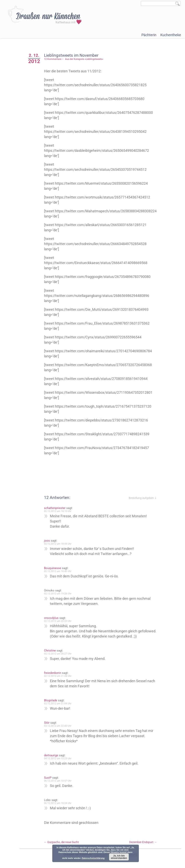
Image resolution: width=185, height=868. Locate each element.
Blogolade (51, 700)
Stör (47, 723)
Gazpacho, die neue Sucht (61, 842)
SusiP (48, 778)
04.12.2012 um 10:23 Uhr (58, 758)
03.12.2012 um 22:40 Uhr (58, 726)
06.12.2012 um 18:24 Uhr (58, 803)
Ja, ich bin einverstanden (119, 857)
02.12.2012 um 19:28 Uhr (58, 594)
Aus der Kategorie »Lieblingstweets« (84, 59)
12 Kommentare (53, 59)
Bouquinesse (53, 568)
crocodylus (51, 618)
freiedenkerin (53, 673)
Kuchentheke (171, 35)
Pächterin (149, 35)
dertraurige (51, 755)
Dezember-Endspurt (143, 842)
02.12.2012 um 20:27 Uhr (58, 654)
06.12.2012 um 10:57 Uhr (58, 781)
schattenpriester (55, 508)
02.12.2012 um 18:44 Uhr (58, 544)
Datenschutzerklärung (93, 858)
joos (47, 541)
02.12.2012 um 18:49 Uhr (58, 571)
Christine (50, 651)
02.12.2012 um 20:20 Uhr (58, 621)
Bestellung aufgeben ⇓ (143, 498)
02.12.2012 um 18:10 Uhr (58, 511)
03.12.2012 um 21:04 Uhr (58, 704)
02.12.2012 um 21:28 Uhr (58, 676)
